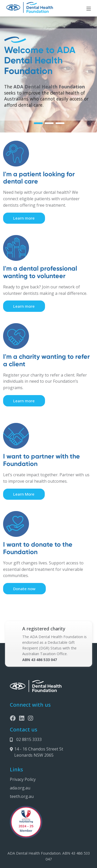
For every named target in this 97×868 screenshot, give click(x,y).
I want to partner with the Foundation (42, 460)
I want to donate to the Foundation (38, 548)
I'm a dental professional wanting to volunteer (40, 272)
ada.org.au (20, 788)
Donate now (24, 589)
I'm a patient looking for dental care (39, 178)
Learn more (24, 218)
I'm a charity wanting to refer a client (46, 360)
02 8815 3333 (29, 739)
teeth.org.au (22, 796)
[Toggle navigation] (89, 9)
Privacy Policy (23, 779)
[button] (38, 123)
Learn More (24, 494)
